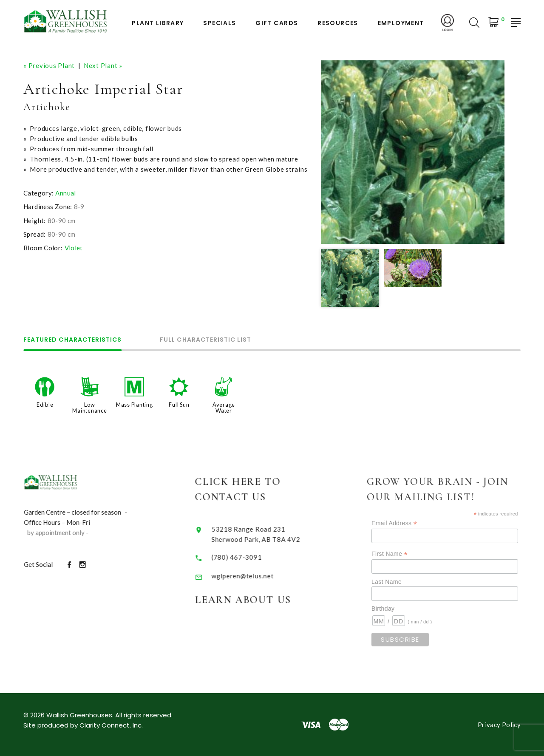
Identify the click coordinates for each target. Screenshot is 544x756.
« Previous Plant (49, 65)
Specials (220, 23)
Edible (45, 405)
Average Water (224, 408)
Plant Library (158, 23)
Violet (74, 248)
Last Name (396, 582)
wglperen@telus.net (249, 576)
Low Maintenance (89, 408)
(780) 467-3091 (243, 557)
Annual (65, 193)
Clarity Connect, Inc (110, 725)
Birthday (393, 609)
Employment (401, 23)
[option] (413, 152)
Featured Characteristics (72, 340)
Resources (338, 23)
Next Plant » (103, 65)
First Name (399, 554)
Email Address (404, 523)
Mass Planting (135, 405)
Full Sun (179, 405)
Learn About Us (250, 600)
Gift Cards (277, 23)
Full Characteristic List (205, 340)
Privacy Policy (499, 725)
